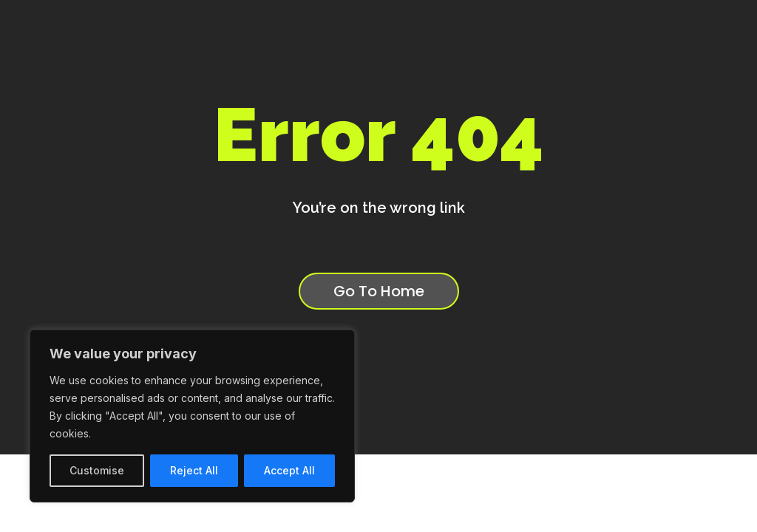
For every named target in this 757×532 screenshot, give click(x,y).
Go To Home (379, 291)
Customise (97, 470)
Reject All (194, 470)
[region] (192, 416)
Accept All (289, 470)
